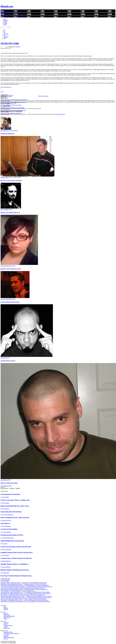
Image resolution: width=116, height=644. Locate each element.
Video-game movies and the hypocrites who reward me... (14, 100)
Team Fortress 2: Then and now (43, 593)
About (5, 25)
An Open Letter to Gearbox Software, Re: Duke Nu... (16, 558)
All (4, 30)
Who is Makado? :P (5, 591)
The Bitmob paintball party (8, 134)
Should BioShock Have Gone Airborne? (12, 541)
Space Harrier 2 (5, 523)
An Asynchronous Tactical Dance (10, 494)
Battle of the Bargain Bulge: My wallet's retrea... (15, 506)
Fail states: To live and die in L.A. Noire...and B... (13, 108)
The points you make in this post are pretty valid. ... (13, 596)
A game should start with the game (38, 583)
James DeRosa (4, 480)
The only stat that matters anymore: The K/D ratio (16, 547)
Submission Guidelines (9, 616)
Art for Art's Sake (10, 43)
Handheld (6, 37)
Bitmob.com (7, 6)
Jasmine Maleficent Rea (6, 266)
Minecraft (6, 636)
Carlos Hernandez (6, 526)
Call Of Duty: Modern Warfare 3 (11, 633)
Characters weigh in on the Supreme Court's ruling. (13, 14)
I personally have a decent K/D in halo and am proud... (14, 602)
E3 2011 (6, 639)
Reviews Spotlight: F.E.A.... (42, 589)
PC (4, 31)
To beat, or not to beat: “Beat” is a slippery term (15, 500)
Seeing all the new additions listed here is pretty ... (13, 593)
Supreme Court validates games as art (10, 213)
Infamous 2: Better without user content (11, 269)
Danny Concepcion (7, 549)
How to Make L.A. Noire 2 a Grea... (44, 596)
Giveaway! (3, 15)
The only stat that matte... (42, 600)
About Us (6, 613)
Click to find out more (59, 114)
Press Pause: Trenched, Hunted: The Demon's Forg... (16, 576)
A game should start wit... (43, 585)
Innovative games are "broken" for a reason (11, 105)
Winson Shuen (6, 573)
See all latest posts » (5, 580)
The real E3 (3, 10)
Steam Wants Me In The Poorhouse (11, 512)
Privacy (5, 619)
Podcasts (6, 609)
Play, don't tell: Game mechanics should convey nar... (13, 110)
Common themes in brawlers (8, 361)
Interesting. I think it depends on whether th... (12, 584)
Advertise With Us (8, 625)
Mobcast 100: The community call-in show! (11, 113)
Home (5, 19)
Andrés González (32, 597)
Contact (5, 624)
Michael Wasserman (30, 585)
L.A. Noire (6, 635)
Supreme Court (4, 13)
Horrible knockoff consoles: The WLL (12, 535)
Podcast (5, 23)
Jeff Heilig (5, 544)
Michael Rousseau (7, 561)
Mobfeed (6, 21)
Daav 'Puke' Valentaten (8, 515)
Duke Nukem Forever (9, 637)
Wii (4, 35)
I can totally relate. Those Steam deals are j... (12, 592)
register (23, 108)
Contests (6, 627)
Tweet (2, 92)
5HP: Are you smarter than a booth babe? (11, 180)
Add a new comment (43, 96)
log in (7, 108)
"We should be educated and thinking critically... (12, 585)
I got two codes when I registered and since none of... (13, 597)
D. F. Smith (3, 47)
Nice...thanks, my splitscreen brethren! (10, 595)
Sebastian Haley (4, 177)
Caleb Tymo (4, 96)
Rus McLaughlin (5, 209)
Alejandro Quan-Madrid (6, 299)
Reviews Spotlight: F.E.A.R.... (45, 587)
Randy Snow (30, 596)
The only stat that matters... (40, 599)
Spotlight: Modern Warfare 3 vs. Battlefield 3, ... (15, 564)
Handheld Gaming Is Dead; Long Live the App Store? (17, 552)
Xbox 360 (6, 34)
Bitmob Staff (7, 615)
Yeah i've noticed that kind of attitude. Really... (12, 599)
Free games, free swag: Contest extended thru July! (13, 17)
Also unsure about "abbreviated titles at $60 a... (12, 589)
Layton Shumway (6, 567)
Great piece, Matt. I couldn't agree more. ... (11, 583)
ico (10, 87)
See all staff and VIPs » (6, 486)
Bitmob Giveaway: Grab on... (45, 597)
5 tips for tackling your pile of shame (10, 302)
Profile (5, 22)
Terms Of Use (7, 617)
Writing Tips (7, 628)
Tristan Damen (6, 509)
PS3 (5, 33)
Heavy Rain (6, 87)
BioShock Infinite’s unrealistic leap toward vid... (15, 570)
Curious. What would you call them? (10, 588)
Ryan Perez (26, 583)
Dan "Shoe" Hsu (5, 131)
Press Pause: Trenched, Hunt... (38, 595)
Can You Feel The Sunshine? (9, 529)
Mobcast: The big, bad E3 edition (9, 483)
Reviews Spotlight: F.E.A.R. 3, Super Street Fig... (15, 517)
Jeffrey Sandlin (28, 599)
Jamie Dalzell (5, 497)
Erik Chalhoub (6, 503)
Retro (5, 38)
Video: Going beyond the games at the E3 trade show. (13, 11)
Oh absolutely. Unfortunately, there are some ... (12, 600)
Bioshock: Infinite (8, 632)
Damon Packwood (7, 520)
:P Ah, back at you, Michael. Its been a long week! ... (13, 587)
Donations (6, 623)
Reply (9, 106)
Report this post (9, 95)
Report (5, 106)
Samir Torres (4, 358)
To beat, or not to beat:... (41, 584)
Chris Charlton (6, 555)
